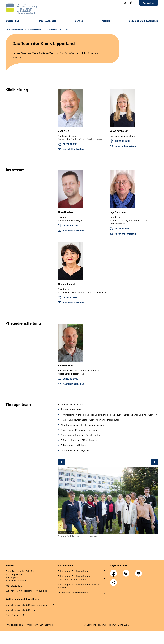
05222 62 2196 (70, 297)
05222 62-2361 (122, 141)
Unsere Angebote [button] (47, 21)
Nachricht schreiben (73, 149)
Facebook (114, 572)
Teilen (113, 582)
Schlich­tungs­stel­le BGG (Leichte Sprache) (27, 605)
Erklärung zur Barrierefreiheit (73, 571)
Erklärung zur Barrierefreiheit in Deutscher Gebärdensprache (74, 578)
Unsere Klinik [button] (13, 21)
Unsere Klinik (52, 29)
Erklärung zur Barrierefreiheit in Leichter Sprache (79, 586)
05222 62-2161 (70, 144)
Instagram (127, 572)
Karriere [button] (106, 21)
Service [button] (79, 21)
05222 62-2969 (71, 379)
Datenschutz (46, 625)
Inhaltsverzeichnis (15, 625)
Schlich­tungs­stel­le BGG (18, 610)
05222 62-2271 (70, 225)
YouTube (139, 572)
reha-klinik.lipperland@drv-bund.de (29, 591)
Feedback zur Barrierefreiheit (73, 593)
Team (66, 29)
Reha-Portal (12, 615)
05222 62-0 (17, 586)
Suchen (150, 3)
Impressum (32, 625)
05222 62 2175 (122, 229)
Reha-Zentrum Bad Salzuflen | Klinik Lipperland (24, 29)
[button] (149, 3)
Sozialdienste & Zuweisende (143, 21)
